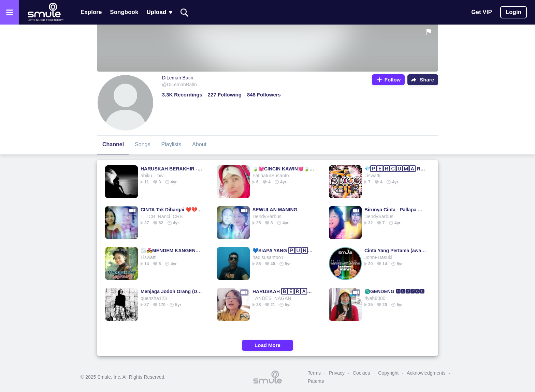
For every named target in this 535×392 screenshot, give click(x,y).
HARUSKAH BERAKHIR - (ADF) (172, 169)
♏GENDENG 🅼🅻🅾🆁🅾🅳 (394, 291)
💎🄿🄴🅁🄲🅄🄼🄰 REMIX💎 (396, 169)
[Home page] (45, 12)
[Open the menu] (10, 12)
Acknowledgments (426, 373)
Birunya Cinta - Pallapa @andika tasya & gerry (396, 210)
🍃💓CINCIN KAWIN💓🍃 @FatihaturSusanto (284, 169)
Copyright (388, 373)
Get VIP (481, 12)
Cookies (362, 373)
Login (514, 12)
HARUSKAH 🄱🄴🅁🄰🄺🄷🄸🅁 (284, 291)
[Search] (185, 12)
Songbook (124, 12)
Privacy (337, 373)
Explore (91, 12)
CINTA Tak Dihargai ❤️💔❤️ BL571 (172, 210)
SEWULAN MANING (275, 210)
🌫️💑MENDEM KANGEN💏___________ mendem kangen (172, 251)
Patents (316, 381)
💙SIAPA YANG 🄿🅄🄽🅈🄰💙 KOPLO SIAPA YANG (284, 251)
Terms (314, 373)
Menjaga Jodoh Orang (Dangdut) (172, 291)
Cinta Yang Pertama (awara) (396, 251)
